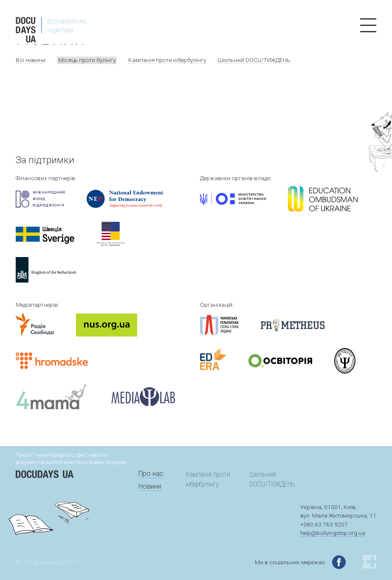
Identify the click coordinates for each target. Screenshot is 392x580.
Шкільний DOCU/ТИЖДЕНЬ (254, 60)
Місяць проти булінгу (87, 60)
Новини (150, 486)
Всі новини (31, 60)
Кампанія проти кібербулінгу (167, 60)
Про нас (151, 474)
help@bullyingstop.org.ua (333, 533)
